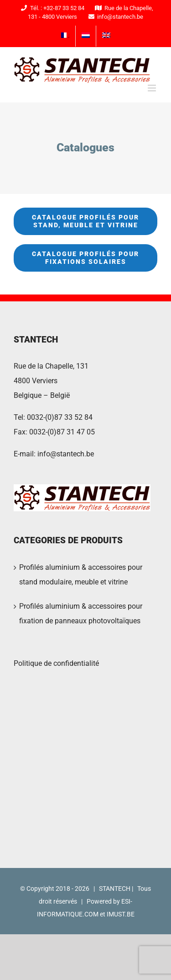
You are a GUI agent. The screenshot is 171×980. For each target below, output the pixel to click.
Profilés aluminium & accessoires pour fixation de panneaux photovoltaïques (81, 613)
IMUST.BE (121, 914)
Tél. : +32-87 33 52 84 (51, 8)
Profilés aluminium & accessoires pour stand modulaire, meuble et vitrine (81, 575)
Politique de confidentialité (56, 663)
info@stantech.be (66, 454)
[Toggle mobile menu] (153, 88)
